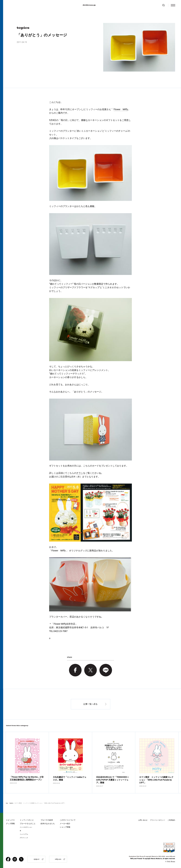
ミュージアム (24, 834)
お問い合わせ (143, 820)
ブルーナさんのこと (28, 824)
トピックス (10, 820)
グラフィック (24, 838)
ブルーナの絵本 (47, 820)
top (7, 803)
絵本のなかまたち (48, 824)
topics (11, 803)
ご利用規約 (171, 820)
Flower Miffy (121, 109)
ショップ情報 (65, 827)
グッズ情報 (10, 824)
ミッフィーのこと (27, 820)
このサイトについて (68, 820)
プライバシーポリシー (157, 820)
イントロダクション (26, 827)
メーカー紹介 (65, 824)
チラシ (80, 473)
